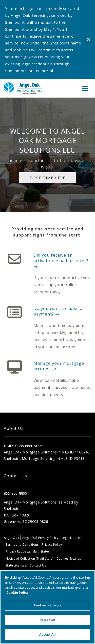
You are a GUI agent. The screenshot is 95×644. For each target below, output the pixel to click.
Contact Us (38, 565)
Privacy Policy (52, 545)
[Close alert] (88, 40)
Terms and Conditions (22, 545)
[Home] (23, 88)
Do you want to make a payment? (58, 311)
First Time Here (48, 178)
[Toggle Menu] (85, 88)
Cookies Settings (69, 559)
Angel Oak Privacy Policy (40, 538)
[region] (48, 607)
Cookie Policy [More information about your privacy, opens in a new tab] (17, 592)
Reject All (48, 620)
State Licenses (16, 565)
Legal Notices (72, 538)
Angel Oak (11, 538)
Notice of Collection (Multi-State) (29, 559)
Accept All (48, 634)
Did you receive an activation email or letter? (61, 260)
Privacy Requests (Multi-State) (27, 551)
